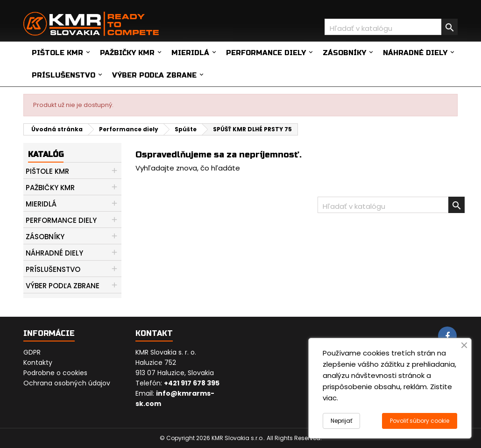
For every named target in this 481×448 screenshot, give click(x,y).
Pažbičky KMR (127, 53)
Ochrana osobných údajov (67, 383)
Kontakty (38, 363)
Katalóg (46, 154)
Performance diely (266, 53)
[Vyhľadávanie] (391, 27)
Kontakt (154, 333)
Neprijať (341, 421)
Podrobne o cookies (55, 373)
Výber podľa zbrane (154, 75)
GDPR (32, 352)
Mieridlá (190, 53)
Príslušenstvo (64, 75)
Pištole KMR (57, 53)
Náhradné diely (415, 53)
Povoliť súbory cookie (420, 421)
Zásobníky (344, 53)
